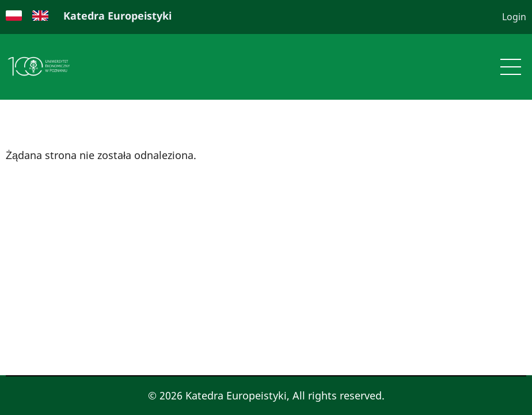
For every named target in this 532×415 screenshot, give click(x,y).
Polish (14, 16)
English (40, 16)
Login (514, 17)
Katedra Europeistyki (117, 16)
